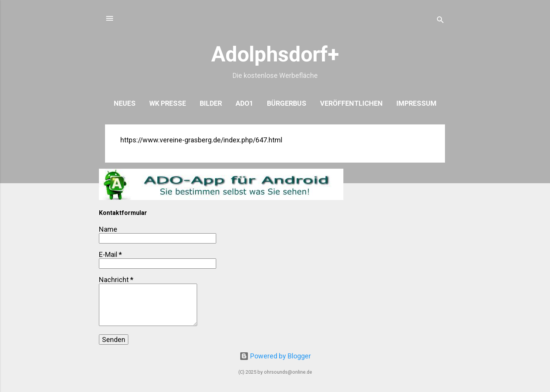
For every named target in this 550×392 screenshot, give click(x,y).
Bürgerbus (287, 103)
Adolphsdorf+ (275, 54)
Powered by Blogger (275, 356)
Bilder (211, 103)
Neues (125, 103)
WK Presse (168, 103)
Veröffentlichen (351, 103)
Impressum (417, 103)
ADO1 (244, 103)
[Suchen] (440, 21)
